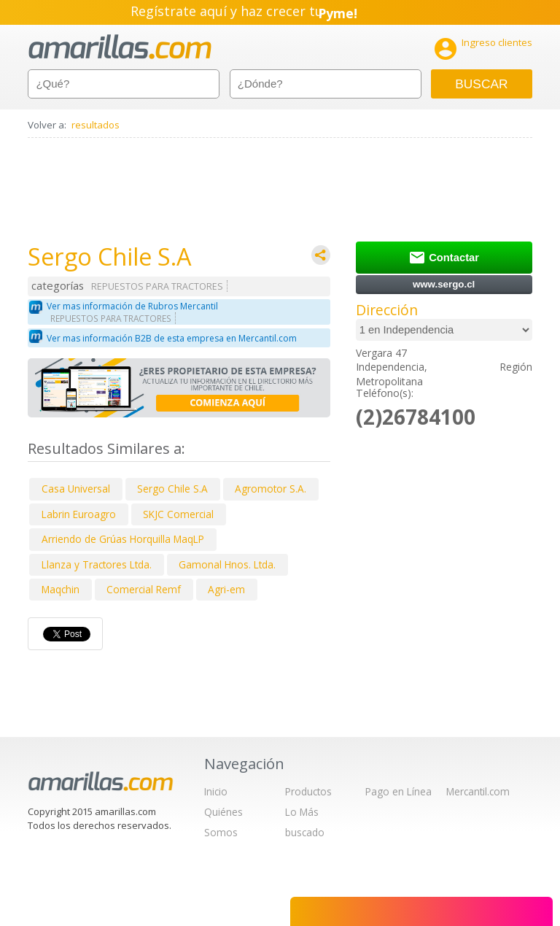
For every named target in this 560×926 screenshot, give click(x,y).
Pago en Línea (398, 791)
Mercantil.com (478, 791)
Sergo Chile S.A (172, 489)
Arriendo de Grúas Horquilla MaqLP (123, 539)
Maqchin (61, 589)
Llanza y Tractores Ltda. (97, 564)
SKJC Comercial (178, 514)
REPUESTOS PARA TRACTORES (157, 286)
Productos (308, 791)
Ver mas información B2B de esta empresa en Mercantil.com (172, 338)
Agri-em (226, 589)
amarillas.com (120, 47)
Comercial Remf (144, 589)
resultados (96, 125)
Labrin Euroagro (79, 514)
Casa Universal (76, 489)
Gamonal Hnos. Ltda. (227, 564)
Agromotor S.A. (271, 489)
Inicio (216, 791)
